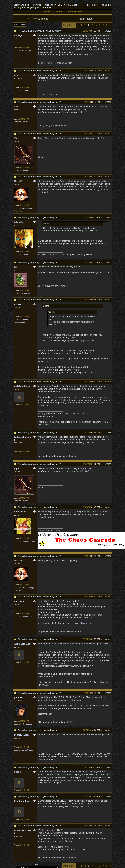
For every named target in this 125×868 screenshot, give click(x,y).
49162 (108, 134)
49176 (108, 767)
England (25, 90)
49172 (108, 597)
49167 (108, 382)
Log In (106, 5)
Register (93, 5)
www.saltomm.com (83, 623)
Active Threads (75, 12)
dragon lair (26, 293)
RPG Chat (72, 5)
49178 (108, 826)
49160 (108, 71)
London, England (29, 541)
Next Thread (87, 19)
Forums (37, 5)
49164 (108, 217)
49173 (108, 639)
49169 (108, 464)
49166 (108, 300)
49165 (108, 262)
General (49, 5)
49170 (108, 507)
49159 (108, 31)
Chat (60, 5)
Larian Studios (21, 5)
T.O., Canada (27, 724)
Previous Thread (38, 19)
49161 (108, 102)
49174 (108, 693)
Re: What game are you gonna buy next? (39, 31)
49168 (108, 433)
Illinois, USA (27, 51)
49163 (108, 177)
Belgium (25, 170)
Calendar (59, 12)
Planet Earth (27, 616)
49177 (108, 796)
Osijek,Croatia (27, 750)
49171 (108, 556)
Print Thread (20, 24)
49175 (108, 730)
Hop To (37, 864)
